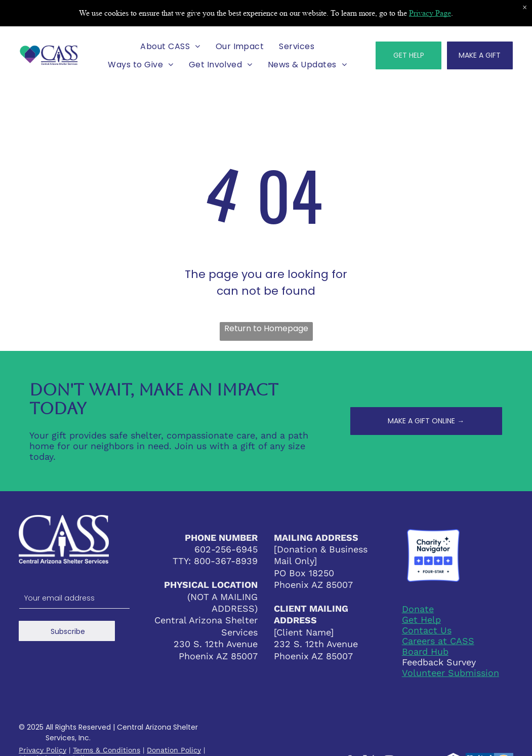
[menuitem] (170, 46)
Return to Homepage (266, 328)
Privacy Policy (43, 750)
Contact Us (427, 630)
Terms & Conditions (107, 750)
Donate (418, 609)
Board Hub (425, 651)
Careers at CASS (438, 641)
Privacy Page (430, 13)
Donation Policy (174, 750)
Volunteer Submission (451, 673)
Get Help (421, 620)
